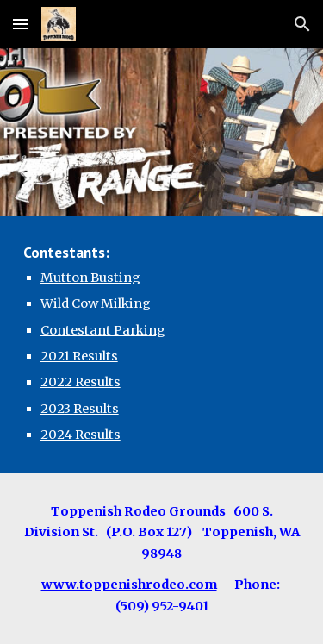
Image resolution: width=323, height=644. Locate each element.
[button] (21, 24)
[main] (162, 344)
